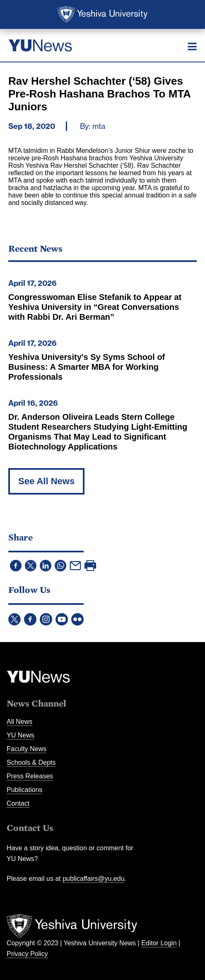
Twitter (14, 619)
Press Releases (30, 776)
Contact (18, 803)
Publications (24, 790)
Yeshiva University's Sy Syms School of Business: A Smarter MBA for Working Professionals (87, 367)
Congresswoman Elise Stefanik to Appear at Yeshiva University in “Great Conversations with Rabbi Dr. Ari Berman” (95, 307)
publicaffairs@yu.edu (93, 879)
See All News (46, 481)
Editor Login (159, 943)
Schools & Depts (31, 762)
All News (19, 722)
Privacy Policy (27, 954)
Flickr (77, 619)
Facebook (30, 619)
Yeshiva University (102, 14)
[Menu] (192, 46)
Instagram (46, 619)
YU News (20, 735)
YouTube (62, 619)
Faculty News (27, 749)
